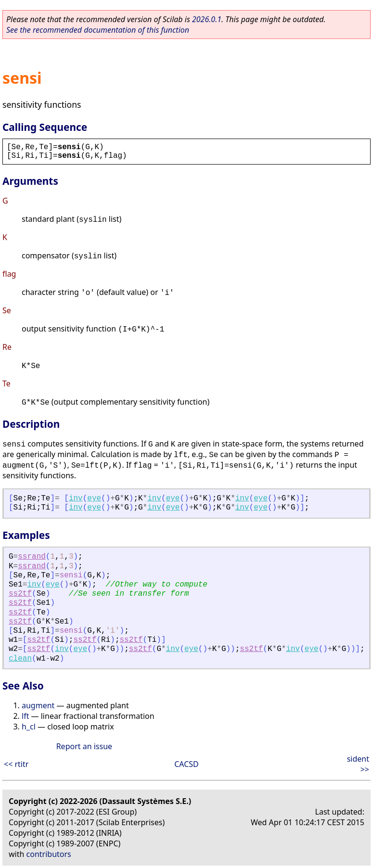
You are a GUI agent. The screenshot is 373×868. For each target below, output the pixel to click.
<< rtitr (16, 764)
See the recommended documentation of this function (98, 30)
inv (76, 498)
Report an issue (84, 746)
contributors (49, 854)
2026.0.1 (207, 19)
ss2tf (20, 594)
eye (94, 498)
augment (38, 705)
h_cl (29, 727)
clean (20, 659)
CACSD (186, 764)
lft (25, 716)
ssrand (32, 557)
